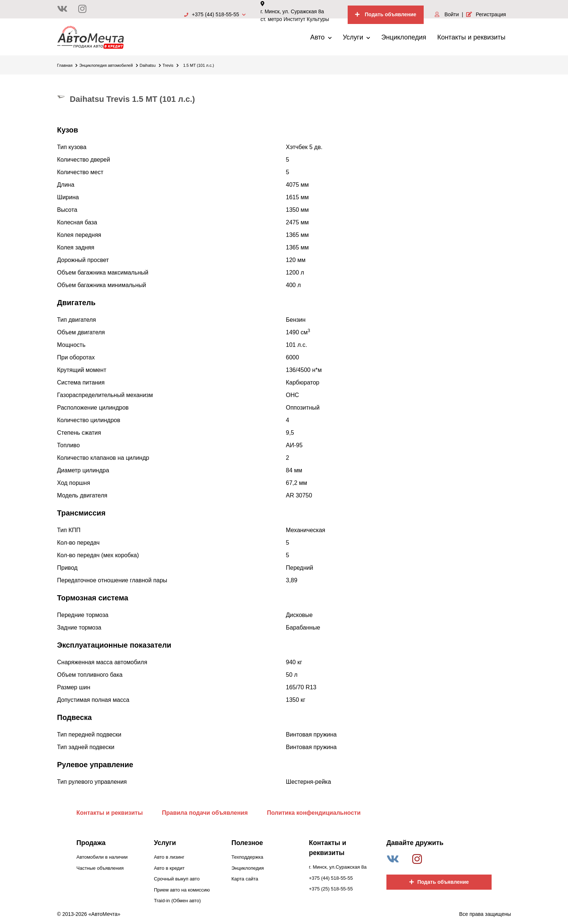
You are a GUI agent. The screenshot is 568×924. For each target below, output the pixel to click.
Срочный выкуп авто (177, 879)
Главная (68, 65)
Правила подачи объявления (205, 813)
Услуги (357, 37)
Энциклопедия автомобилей (109, 65)
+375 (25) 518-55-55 (331, 889)
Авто (321, 37)
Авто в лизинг (169, 857)
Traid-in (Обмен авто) (177, 901)
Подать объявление (386, 14)
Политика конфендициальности (314, 813)
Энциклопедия (404, 37)
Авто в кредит (169, 868)
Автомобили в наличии (102, 857)
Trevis (171, 65)
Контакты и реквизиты (471, 37)
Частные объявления (100, 868)
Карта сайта (245, 879)
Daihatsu (150, 65)
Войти (447, 14)
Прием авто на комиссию (182, 890)
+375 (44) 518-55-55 (215, 14)
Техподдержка (247, 857)
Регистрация (486, 14)
